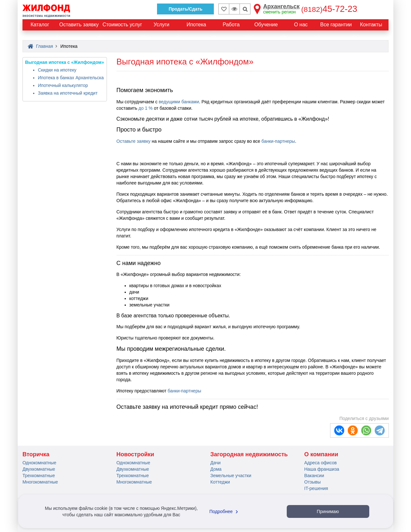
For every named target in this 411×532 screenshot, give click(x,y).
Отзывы (313, 482)
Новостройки (136, 454)
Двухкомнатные (39, 469)
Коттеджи (220, 482)
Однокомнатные (39, 463)
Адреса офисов (321, 463)
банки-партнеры (278, 141)
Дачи (215, 463)
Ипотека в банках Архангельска (71, 78)
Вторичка (36, 454)
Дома (216, 469)
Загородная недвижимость (249, 454)
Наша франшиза (322, 469)
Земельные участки (231, 476)
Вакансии (314, 476)
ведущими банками (179, 102)
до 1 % (145, 108)
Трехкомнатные (39, 476)
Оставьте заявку (134, 141)
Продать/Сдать (185, 9)
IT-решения (316, 488)
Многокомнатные (40, 482)
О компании (321, 454)
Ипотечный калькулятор (63, 85)
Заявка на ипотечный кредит (68, 93)
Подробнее (224, 511)
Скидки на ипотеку (57, 70)
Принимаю (328, 511)
